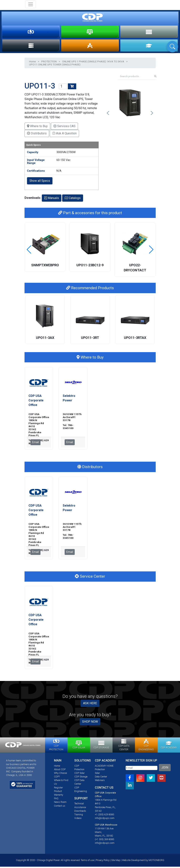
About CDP (60, 771)
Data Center (101, 778)
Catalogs (73, 199)
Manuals (52, 199)
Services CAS (64, 127)
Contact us (60, 807)
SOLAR (90, 32)
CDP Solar (79, 774)
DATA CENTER (31, 46)
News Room (60, 803)
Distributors (37, 135)
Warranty (59, 796)
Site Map (116, 861)
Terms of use (87, 861)
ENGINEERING (90, 46)
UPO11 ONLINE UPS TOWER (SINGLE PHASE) (55, 66)
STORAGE (149, 32)
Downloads (80, 812)
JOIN (165, 769)
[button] (108, 114)
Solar (97, 774)
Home (32, 63)
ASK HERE (90, 705)
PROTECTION (31, 32)
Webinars (100, 781)
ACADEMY (149, 46)
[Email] (142, 769)
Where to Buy (37, 127)
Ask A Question (64, 135)
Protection (100, 771)
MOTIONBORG (156, 861)
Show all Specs (40, 182)
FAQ (56, 800)
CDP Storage (81, 778)
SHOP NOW (90, 723)
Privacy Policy (103, 861)
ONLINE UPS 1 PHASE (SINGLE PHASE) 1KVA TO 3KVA (93, 63)
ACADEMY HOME (104, 767)
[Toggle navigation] (31, 4)
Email (35, 443)
